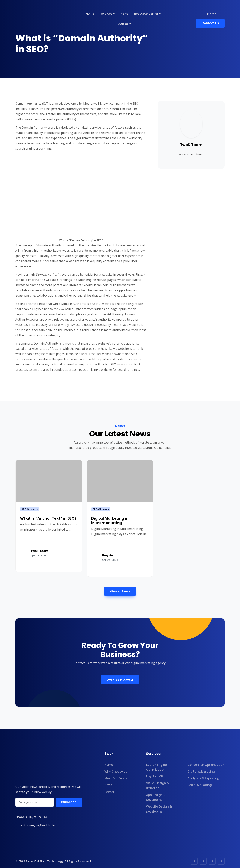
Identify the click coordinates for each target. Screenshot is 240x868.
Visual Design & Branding (157, 785)
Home (90, 14)
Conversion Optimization (206, 764)
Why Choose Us (116, 770)
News (124, 14)
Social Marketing (200, 784)
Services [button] (106, 14)
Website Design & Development (159, 808)
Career (212, 14)
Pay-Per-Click (156, 775)
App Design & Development (156, 796)
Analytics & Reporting (203, 777)
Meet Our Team (116, 777)
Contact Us (210, 23)
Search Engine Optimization (156, 766)
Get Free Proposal (120, 678)
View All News (120, 590)
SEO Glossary (30, 509)
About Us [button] (122, 24)
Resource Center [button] (146, 14)
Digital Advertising (201, 770)
